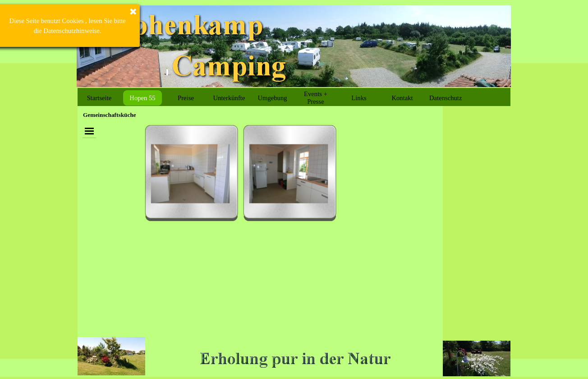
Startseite (99, 98)
